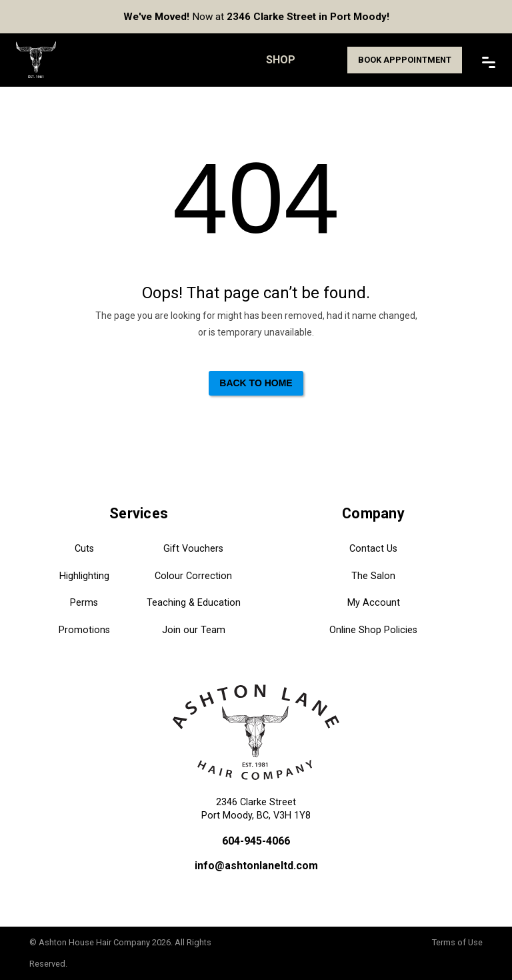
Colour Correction (193, 576)
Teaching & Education (194, 603)
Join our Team (194, 630)
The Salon (373, 576)
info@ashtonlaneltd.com (256, 866)
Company (373, 513)
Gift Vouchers (193, 549)
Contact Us (373, 549)
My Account (374, 603)
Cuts (84, 549)
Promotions (84, 630)
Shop (281, 60)
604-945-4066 (256, 841)
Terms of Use (457, 942)
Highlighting (84, 576)
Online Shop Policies (373, 630)
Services (139, 513)
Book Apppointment (405, 60)
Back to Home (256, 383)
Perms (84, 603)
